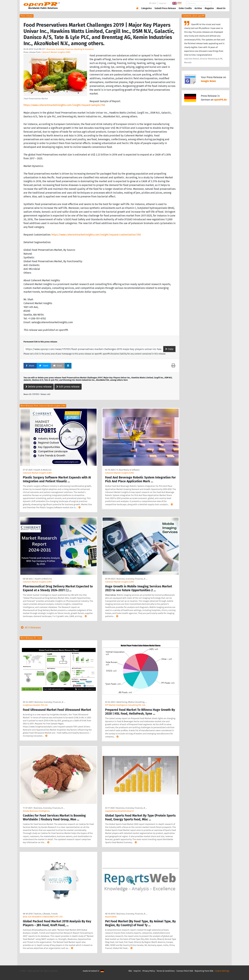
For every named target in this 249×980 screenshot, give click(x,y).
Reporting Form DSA (204, 971)
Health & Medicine (43, 470)
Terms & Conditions (166, 971)
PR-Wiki (153, 3)
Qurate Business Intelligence (36, 811)
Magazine (209, 8)
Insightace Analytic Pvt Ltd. (35, 705)
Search (219, 3)
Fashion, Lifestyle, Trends (46, 914)
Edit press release (68, 387)
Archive (198, 8)
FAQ (130, 971)
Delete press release (39, 387)
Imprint (163, 3)
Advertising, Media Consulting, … (132, 702)
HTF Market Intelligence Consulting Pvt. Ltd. (125, 705)
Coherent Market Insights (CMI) (56, 52)
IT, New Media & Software (128, 470)
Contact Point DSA (185, 971)
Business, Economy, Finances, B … (132, 579)
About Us (221, 8)
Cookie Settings (222, 971)
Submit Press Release (165, 8)
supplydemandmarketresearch (119, 811)
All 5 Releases (30, 628)
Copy (169, 349)
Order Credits (185, 8)
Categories (146, 8)
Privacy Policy (149, 971)
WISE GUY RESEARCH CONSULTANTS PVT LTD (43, 917)
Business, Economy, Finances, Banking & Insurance (70, 49)
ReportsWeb (111, 917)
